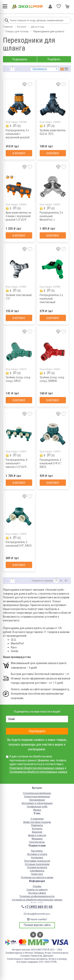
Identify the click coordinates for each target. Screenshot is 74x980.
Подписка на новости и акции (37, 877)
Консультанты (37, 842)
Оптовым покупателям (37, 864)
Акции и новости (37, 835)
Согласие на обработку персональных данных (37, 900)
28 (56, 581)
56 (61, 581)
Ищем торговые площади (37, 822)
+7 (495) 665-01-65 (39, 907)
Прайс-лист (37, 874)
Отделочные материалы (37, 796)
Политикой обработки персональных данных (37, 768)
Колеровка (37, 857)
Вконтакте (33, 935)
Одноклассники (40, 935)
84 (66, 581)
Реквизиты (37, 825)
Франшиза (37, 839)
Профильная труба (37, 806)
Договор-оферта (37, 893)
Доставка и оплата (37, 854)
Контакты (37, 829)
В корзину (19, 153)
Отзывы (37, 886)
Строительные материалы (37, 793)
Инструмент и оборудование (37, 803)
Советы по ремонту (37, 890)
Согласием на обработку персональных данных (38, 772)
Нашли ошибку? (37, 919)
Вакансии (37, 832)
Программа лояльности (37, 861)
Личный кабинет (50, 6)
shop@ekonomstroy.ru (37, 914)
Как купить (37, 851)
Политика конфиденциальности (37, 896)
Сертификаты (37, 871)
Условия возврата (37, 867)
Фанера (37, 810)
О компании (37, 819)
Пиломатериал (37, 800)
